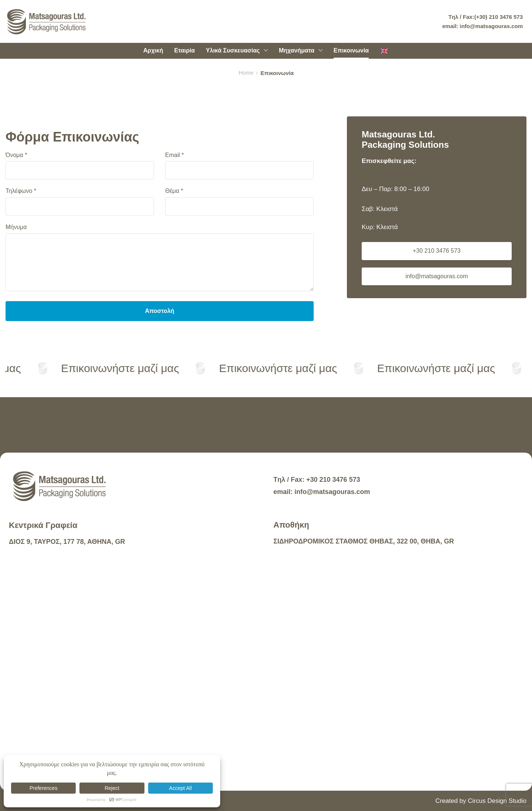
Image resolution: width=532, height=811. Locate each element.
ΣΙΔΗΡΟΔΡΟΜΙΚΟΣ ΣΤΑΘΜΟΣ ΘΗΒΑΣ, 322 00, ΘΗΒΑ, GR (364, 541)
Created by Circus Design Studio (481, 801)
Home (246, 73)
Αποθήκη (291, 525)
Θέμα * (239, 202)
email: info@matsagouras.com (482, 26)
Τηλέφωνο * (80, 202)
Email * (239, 166)
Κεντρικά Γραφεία (43, 525)
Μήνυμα (160, 259)
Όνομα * (80, 166)
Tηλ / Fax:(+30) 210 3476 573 (486, 17)
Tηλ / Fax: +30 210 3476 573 (317, 480)
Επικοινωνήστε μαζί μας (122, 368)
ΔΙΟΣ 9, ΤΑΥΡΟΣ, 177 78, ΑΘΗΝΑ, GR (67, 542)
